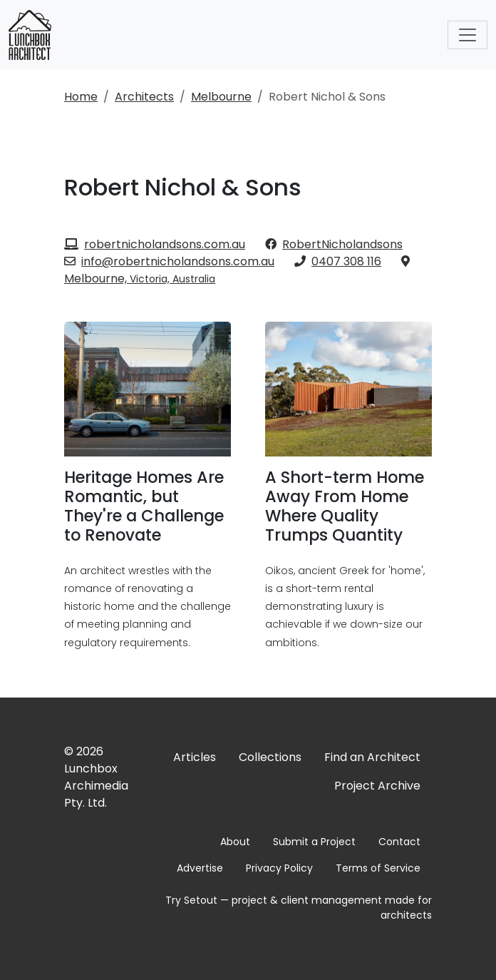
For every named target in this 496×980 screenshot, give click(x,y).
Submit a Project (314, 842)
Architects (144, 97)
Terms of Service (378, 868)
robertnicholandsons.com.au (155, 244)
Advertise (200, 868)
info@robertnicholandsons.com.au (169, 261)
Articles (195, 757)
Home (81, 97)
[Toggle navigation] (467, 35)
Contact (399, 842)
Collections (270, 757)
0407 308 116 (338, 261)
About (235, 842)
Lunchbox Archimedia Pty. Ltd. (96, 786)
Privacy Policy (279, 868)
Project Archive (377, 786)
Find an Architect (372, 757)
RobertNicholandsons (334, 244)
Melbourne (221, 97)
